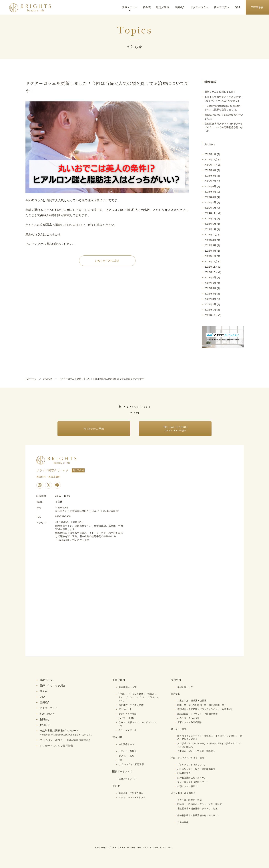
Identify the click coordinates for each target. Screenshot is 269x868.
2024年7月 (210, 219)
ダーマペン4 (125, 709)
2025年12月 (211, 160)
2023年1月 (210, 256)
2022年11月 (211, 267)
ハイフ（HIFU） (127, 718)
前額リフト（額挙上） (189, 786)
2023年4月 (210, 251)
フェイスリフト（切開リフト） (193, 782)
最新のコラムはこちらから (43, 234)
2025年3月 (210, 197)
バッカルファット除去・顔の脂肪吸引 (196, 769)
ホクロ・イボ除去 (127, 714)
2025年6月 (210, 186)
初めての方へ (222, 7)
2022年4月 (210, 294)
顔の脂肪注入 (184, 773)
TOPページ (31, 379)
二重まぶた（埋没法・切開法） (193, 701)
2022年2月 (210, 304)
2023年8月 (210, 240)
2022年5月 (210, 288)
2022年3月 (210, 299)
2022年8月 (210, 277)
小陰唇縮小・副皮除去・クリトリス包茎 (197, 809)
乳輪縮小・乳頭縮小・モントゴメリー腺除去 (200, 804)
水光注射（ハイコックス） (132, 705)
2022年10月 (211, 272)
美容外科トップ (185, 687)
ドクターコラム (199, 7)
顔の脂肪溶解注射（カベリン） (193, 778)
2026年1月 (210, 154)
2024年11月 (211, 213)
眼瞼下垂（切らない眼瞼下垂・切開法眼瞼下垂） (202, 705)
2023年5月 (210, 245)
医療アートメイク (127, 779)
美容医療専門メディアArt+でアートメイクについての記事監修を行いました (224, 127)
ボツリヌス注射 (126, 756)
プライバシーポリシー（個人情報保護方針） (66, 740)
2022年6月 (210, 283)
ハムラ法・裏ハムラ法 (189, 718)
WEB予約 (257, 7)
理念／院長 (163, 7)
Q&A (238, 7)
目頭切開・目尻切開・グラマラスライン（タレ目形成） (205, 709)
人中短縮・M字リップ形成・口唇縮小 (196, 751)
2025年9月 (210, 170)
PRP (121, 760)
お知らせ (48, 379)
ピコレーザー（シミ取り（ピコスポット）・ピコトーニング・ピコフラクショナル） (139, 697)
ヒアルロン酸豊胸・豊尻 (190, 800)
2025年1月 (210, 208)
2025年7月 (210, 181)
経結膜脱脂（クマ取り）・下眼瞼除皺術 (197, 714)
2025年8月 (210, 176)
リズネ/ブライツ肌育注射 (131, 764)
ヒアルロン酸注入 (127, 751)
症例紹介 (180, 7)
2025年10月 (211, 165)
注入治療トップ (126, 744)
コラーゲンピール (127, 730)
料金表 (147, 7)
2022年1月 (210, 310)
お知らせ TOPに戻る (107, 261)
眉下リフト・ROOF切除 (190, 722)
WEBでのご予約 (94, 429)
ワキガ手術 (183, 822)
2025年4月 (210, 192)
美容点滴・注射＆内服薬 (131, 793)
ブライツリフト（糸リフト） (192, 765)
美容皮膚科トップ (127, 687)
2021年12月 (211, 315)
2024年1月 (210, 229)
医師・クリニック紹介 (53, 685)
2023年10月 (211, 235)
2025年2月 (210, 202)
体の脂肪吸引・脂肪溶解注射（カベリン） (199, 815)
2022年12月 (211, 261)
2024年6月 (210, 224)
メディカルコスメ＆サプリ (132, 797)
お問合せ (45, 719)
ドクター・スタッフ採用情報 (57, 746)
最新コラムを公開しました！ (220, 92)
